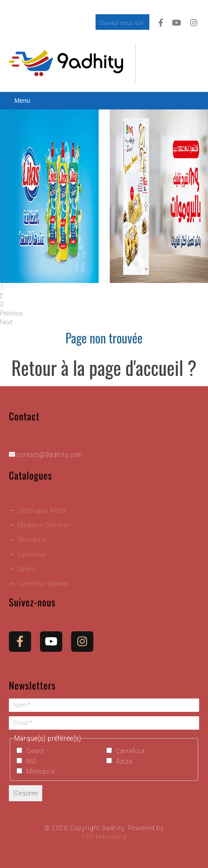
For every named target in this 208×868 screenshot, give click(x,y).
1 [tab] (2, 287)
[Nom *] (104, 705)
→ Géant (22, 569)
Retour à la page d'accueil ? (104, 368)
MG (27, 761)
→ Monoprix (28, 540)
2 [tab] (2, 296)
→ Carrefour (28, 554)
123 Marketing (104, 837)
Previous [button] (12, 313)
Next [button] (6, 322)
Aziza (119, 761)
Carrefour (126, 751)
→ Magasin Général (39, 525)
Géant (30, 751)
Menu (22, 101)
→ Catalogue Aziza (38, 510)
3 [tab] (2, 304)
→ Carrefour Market (39, 584)
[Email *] (104, 723)
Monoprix (36, 771)
